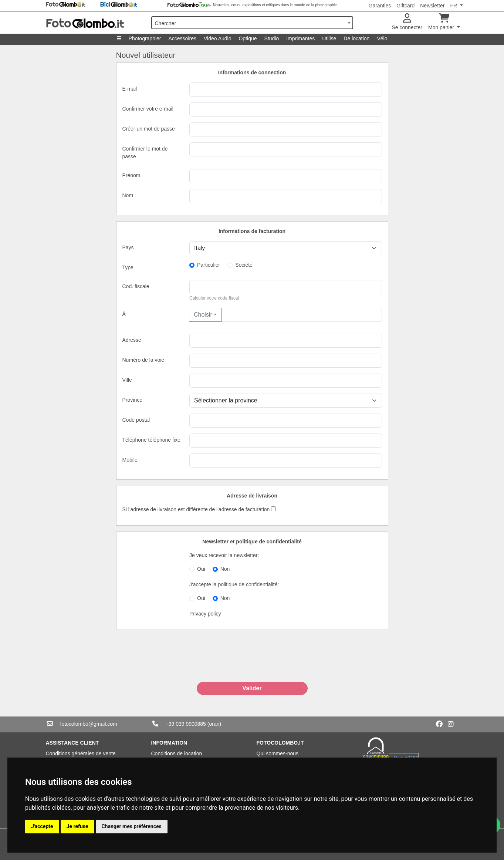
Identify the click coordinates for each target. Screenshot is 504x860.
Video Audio (217, 38)
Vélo (382, 38)
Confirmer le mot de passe (145, 153)
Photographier (145, 38)
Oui (201, 569)
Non (225, 569)
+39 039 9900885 (186, 724)
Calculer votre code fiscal (214, 298)
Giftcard (405, 6)
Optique (248, 38)
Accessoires (182, 38)
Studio (272, 38)
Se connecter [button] (407, 22)
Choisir (203, 315)
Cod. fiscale (136, 286)
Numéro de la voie (143, 360)
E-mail (130, 89)
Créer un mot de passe (149, 129)
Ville (127, 380)
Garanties (380, 6)
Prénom (131, 175)
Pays (128, 247)
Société (244, 265)
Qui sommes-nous (278, 753)
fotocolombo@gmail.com (89, 724)
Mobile (130, 460)
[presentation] (252, 664)
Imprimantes (300, 38)
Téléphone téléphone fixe (151, 440)
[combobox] (252, 23)
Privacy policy (205, 614)
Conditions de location (177, 753)
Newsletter (432, 6)
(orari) (214, 724)
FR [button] (454, 6)
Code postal (136, 420)
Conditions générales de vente (81, 753)
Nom (128, 195)
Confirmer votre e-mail (148, 109)
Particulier (209, 265)
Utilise (329, 38)
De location (356, 38)
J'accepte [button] (42, 826)
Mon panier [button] (442, 22)
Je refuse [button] (77, 826)
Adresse (132, 340)
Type (128, 267)
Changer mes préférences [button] (132, 826)
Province (132, 400)
